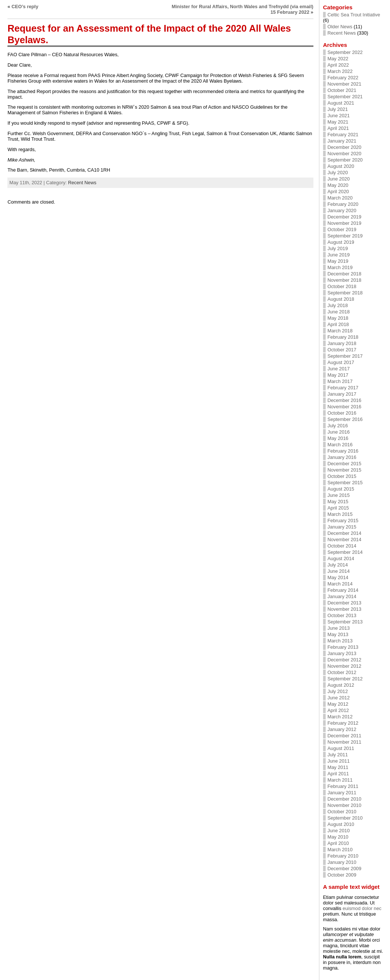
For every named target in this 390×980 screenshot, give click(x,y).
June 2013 (339, 628)
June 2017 (339, 369)
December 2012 (344, 660)
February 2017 (343, 388)
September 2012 (345, 679)
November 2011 (344, 742)
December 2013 (344, 603)
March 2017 (340, 381)
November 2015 (344, 470)
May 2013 (338, 634)
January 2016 (342, 457)
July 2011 (338, 755)
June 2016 (339, 432)
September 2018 (345, 293)
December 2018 (344, 274)
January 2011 (342, 793)
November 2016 (344, 407)
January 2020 (342, 210)
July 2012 (338, 691)
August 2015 (341, 489)
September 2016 (345, 419)
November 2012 (344, 666)
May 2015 (338, 502)
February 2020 (343, 204)
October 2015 (342, 476)
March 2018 (340, 331)
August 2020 (341, 166)
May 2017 (338, 375)
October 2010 (342, 812)
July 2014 (338, 565)
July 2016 (338, 426)
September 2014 (345, 552)
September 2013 (345, 622)
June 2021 (339, 116)
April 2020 (338, 191)
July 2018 (338, 305)
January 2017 (342, 394)
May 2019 (338, 261)
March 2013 (340, 641)
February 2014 (343, 590)
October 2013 (342, 615)
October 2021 (342, 90)
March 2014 (340, 584)
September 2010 (345, 818)
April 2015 (338, 508)
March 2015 (340, 514)
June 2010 (339, 831)
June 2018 (339, 312)
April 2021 (338, 128)
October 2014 (342, 546)
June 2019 (339, 255)
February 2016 (343, 451)
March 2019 (340, 267)
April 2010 (338, 843)
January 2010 (342, 862)
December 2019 (344, 217)
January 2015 (342, 527)
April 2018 (338, 324)
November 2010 (344, 805)
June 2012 (339, 698)
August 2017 (341, 362)
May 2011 (338, 767)
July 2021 (338, 109)
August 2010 (341, 824)
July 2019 (338, 248)
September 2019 (345, 236)
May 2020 (338, 185)
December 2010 (344, 799)
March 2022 (340, 71)
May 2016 (338, 438)
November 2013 (344, 609)
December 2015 (344, 464)
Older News (340, 27)
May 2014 (338, 577)
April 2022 (338, 65)
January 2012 (342, 729)
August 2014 (341, 558)
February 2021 (343, 135)
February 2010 (343, 856)
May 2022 (338, 59)
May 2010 (338, 837)
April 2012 (338, 710)
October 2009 (342, 875)
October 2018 (342, 286)
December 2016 (344, 400)
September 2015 (345, 483)
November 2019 (344, 223)
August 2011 (341, 748)
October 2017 (342, 350)
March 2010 (340, 850)
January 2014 (342, 596)
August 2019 (341, 242)
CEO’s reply (25, 7)
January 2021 (342, 141)
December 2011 (344, 736)
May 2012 (338, 704)
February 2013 (343, 647)
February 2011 (343, 786)
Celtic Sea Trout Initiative (354, 15)
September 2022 (345, 52)
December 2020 (344, 147)
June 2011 (339, 761)
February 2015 (343, 521)
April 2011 (338, 774)
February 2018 (343, 337)
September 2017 (345, 356)
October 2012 (342, 672)
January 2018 (342, 343)
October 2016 (342, 413)
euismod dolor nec (362, 908)
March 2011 (340, 780)
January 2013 (342, 653)
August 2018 (341, 299)
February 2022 (343, 78)
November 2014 (344, 540)
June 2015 (339, 495)
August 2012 (341, 685)
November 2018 (344, 280)
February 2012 (343, 723)
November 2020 (344, 154)
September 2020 (345, 160)
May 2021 (338, 122)
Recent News (82, 183)
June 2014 (339, 571)
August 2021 (341, 103)
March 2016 (340, 445)
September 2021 (345, 97)
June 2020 (339, 179)
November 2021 (344, 84)
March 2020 (340, 198)
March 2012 (340, 717)
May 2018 (338, 318)
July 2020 (338, 173)
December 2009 (344, 869)
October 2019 (342, 229)
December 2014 (344, 533)
